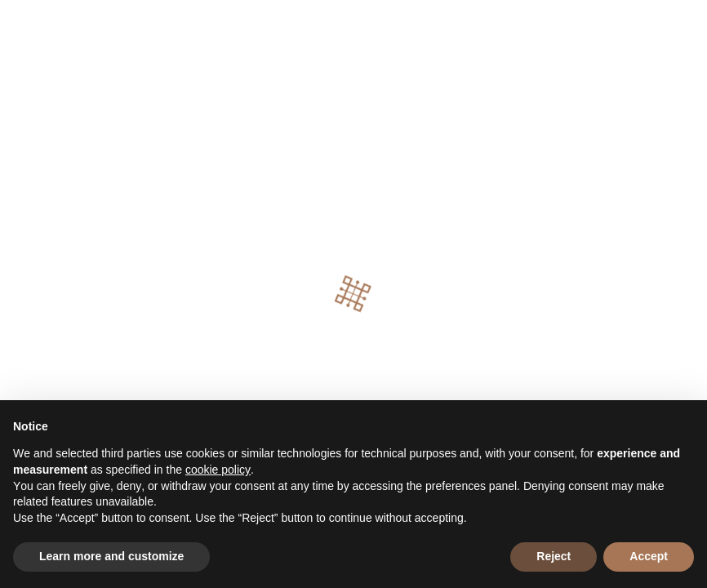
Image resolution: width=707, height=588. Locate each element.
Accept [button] (649, 556)
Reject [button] (554, 556)
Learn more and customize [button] (111, 556)
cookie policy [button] (218, 470)
